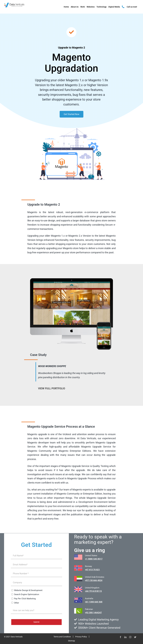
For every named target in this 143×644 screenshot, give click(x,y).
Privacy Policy (81, 637)
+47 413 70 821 (92, 570)
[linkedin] (125, 637)
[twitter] (135, 637)
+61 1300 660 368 (94, 602)
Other (17, 603)
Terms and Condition (62, 637)
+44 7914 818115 (93, 591)
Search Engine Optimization (27, 594)
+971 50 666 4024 (94, 580)
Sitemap (71, 641)
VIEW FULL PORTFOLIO (52, 388)
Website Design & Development (28, 590)
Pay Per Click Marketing (25, 599)
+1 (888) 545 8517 (94, 559)
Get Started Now (71, 114)
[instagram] (130, 637)
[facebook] (120, 637)
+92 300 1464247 (93, 613)
